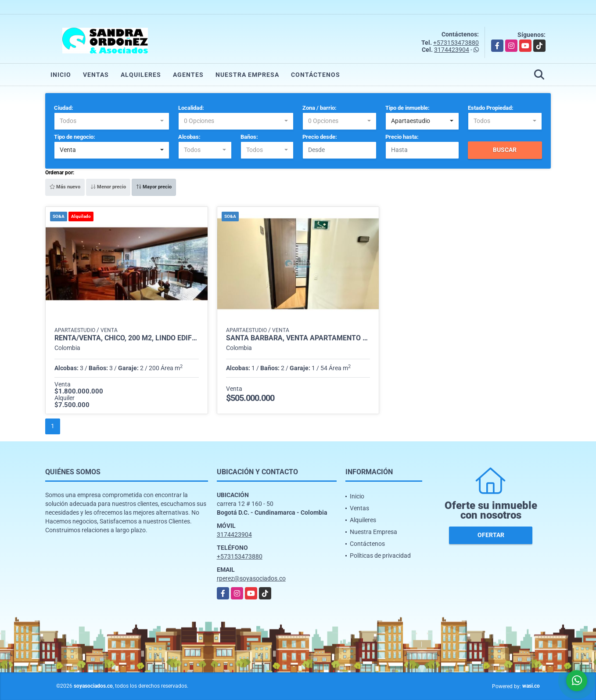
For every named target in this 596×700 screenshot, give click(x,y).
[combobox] (112, 121)
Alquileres (141, 75)
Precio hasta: (402, 137)
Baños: (249, 137)
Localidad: (191, 108)
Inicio (61, 75)
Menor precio (108, 187)
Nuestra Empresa (247, 75)
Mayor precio (154, 187)
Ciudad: (64, 108)
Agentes (188, 75)
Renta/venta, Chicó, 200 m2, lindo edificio (127, 338)
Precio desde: (320, 137)
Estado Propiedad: (491, 108)
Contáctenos (316, 75)
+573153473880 (456, 43)
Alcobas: (189, 137)
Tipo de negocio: (75, 137)
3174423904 (452, 50)
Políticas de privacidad (380, 556)
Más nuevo (65, 187)
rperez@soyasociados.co (251, 578)
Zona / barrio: (320, 108)
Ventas (96, 75)
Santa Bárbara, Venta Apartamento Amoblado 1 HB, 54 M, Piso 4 (298, 338)
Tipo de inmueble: (408, 108)
